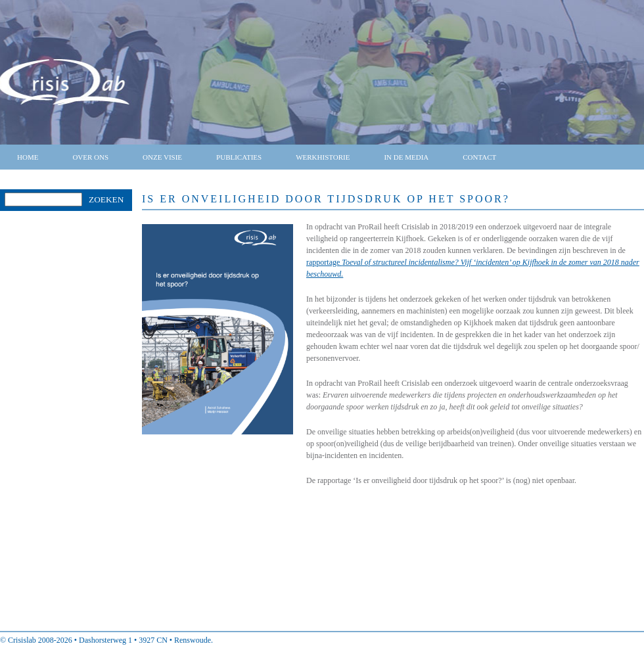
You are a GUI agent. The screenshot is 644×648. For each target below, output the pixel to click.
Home (28, 157)
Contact (479, 157)
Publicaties (239, 157)
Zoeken (106, 199)
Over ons (90, 157)
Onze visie (162, 157)
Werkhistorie (323, 157)
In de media (406, 157)
